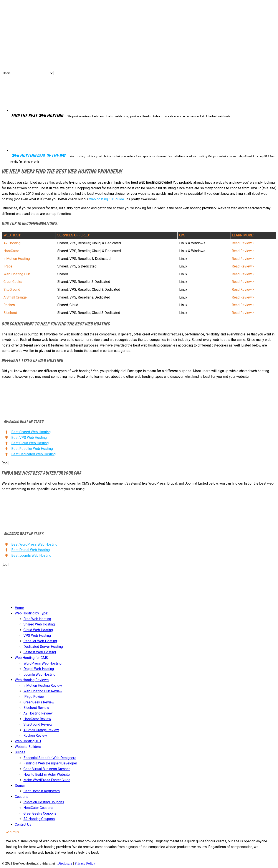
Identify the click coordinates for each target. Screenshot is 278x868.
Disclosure (65, 863)
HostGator (11, 251)
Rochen (9, 305)
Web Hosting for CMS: (32, 658)
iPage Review (34, 697)
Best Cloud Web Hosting (30, 443)
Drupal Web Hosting (39, 669)
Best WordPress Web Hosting (34, 544)
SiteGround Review (38, 724)
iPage (8, 266)
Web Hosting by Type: (31, 613)
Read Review (243, 243)
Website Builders (28, 747)
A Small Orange (15, 297)
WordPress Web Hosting (42, 663)
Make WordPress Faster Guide (47, 780)
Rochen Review (35, 735)
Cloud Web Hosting (38, 630)
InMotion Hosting (17, 259)
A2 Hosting (12, 243)
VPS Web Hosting (37, 636)
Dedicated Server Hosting (43, 647)
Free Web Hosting (37, 619)
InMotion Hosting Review (43, 686)
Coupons (22, 797)
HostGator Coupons (38, 808)
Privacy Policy (85, 863)
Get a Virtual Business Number (47, 769)
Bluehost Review (36, 708)
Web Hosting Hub (17, 274)
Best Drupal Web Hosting (31, 550)
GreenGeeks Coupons (40, 813)
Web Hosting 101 (28, 741)
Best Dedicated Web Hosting (33, 454)
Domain (21, 786)
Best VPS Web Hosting (29, 438)
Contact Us (23, 824)
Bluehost (10, 313)
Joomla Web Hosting (39, 674)
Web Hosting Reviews (32, 680)
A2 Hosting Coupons (39, 819)
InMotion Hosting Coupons (44, 802)
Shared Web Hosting (39, 624)
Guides (20, 752)
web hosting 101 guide (107, 199)
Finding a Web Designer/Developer (50, 763)
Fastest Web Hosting (40, 652)
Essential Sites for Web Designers (50, 758)
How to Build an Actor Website (47, 775)
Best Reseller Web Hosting (32, 449)
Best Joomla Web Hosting (31, 555)
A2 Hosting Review (38, 713)
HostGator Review (37, 719)
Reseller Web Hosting (40, 641)
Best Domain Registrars (42, 791)
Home (19, 608)
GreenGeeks (13, 282)
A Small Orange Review (41, 730)
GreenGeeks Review (39, 702)
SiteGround (12, 290)
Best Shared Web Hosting (31, 432)
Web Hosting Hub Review (43, 691)
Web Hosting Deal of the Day (39, 156)
